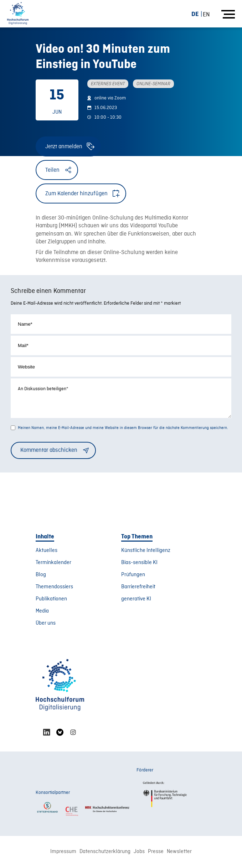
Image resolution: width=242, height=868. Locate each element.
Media (42, 612)
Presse (156, 853)
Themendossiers (54, 588)
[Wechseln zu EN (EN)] (206, 14)
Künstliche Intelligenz (146, 552)
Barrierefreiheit (138, 588)
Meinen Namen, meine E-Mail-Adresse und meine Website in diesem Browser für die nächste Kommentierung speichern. (123, 429)
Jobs (139, 853)
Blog (41, 576)
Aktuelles (47, 552)
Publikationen (51, 600)
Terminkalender (53, 564)
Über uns (46, 624)
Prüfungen (133, 576)
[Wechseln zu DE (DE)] (198, 14)
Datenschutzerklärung (105, 853)
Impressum (63, 853)
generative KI (136, 600)
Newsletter (179, 853)
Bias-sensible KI (139, 564)
